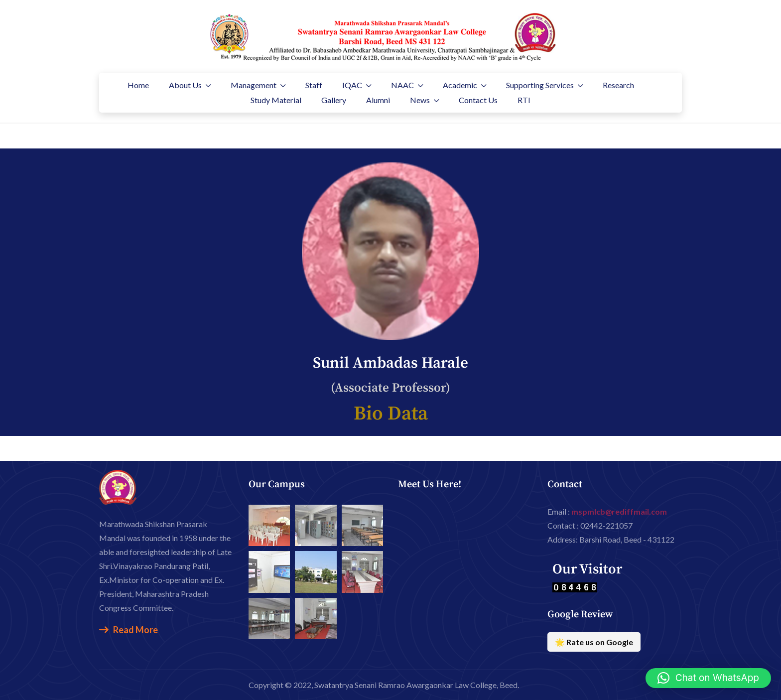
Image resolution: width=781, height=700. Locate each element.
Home (138, 85)
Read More (129, 630)
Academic (460, 85)
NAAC (402, 85)
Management (254, 85)
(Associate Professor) (390, 388)
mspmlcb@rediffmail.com (619, 511)
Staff (314, 85)
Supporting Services (540, 85)
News (420, 100)
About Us (185, 85)
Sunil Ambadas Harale (390, 363)
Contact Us (478, 100)
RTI (524, 100)
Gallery (334, 100)
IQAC (352, 85)
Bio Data (391, 414)
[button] (708, 678)
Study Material (276, 100)
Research (618, 85)
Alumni (378, 100)
